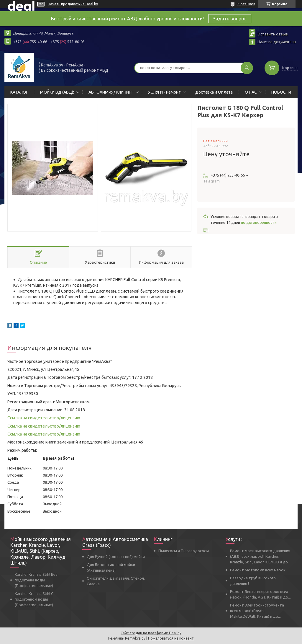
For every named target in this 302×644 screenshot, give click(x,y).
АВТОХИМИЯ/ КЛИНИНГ (111, 92)
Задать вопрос (230, 19)
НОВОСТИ (281, 92)
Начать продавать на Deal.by (73, 4)
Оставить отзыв (273, 34)
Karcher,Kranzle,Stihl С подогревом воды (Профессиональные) (34, 599)
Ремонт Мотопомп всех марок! (258, 570)
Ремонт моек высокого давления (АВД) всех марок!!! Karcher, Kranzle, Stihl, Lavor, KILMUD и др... (260, 556)
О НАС (251, 92)
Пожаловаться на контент (171, 638)
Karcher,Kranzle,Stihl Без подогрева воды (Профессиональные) (36, 580)
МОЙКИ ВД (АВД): (57, 92)
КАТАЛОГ (19, 92)
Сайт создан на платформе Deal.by (151, 633)
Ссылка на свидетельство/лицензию (44, 418)
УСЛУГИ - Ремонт (164, 92)
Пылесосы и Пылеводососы (184, 551)
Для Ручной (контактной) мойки (116, 557)
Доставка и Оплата (214, 92)
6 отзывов (246, 4)
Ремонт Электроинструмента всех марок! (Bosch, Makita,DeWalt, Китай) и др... (257, 611)
